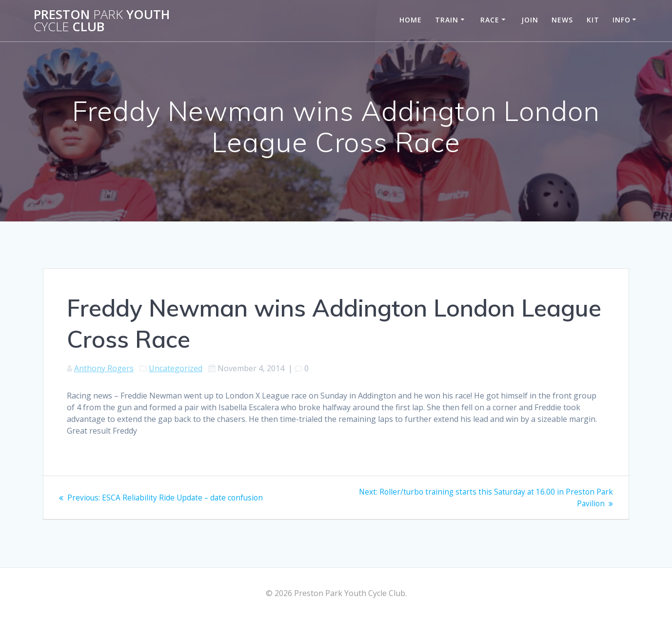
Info (622, 20)
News (562, 20)
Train (447, 20)
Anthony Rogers (104, 368)
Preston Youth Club (102, 21)
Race (490, 20)
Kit (593, 20)
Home (411, 20)
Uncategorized (176, 368)
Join (530, 20)
